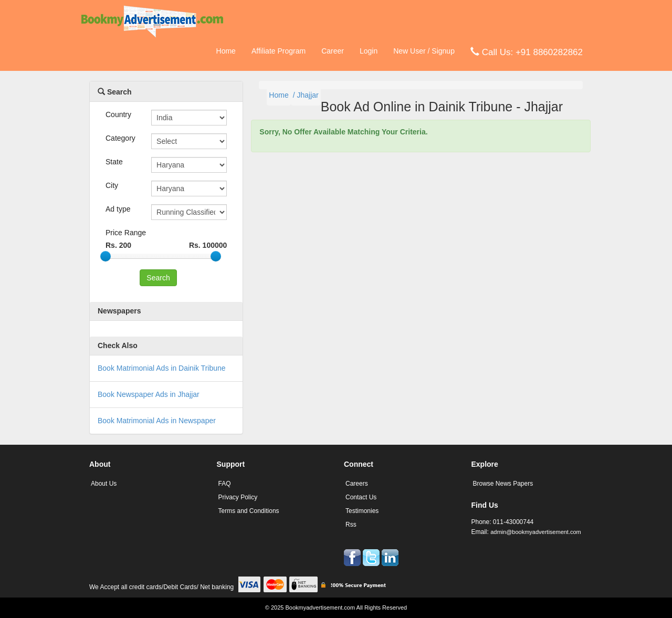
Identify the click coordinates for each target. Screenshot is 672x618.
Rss (351, 525)
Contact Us (361, 497)
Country (118, 114)
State (114, 162)
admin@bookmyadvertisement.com (536, 532)
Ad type (118, 209)
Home (226, 51)
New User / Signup (424, 51)
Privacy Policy (238, 497)
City (112, 185)
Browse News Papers (503, 484)
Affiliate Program (279, 51)
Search (115, 92)
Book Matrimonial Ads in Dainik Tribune (162, 368)
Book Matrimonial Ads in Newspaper (157, 421)
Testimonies (362, 511)
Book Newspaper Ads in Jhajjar (149, 394)
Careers (357, 484)
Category (120, 138)
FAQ (225, 484)
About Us (104, 484)
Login (369, 51)
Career (333, 51)
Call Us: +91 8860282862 (527, 52)
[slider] (106, 256)
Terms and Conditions (249, 511)
